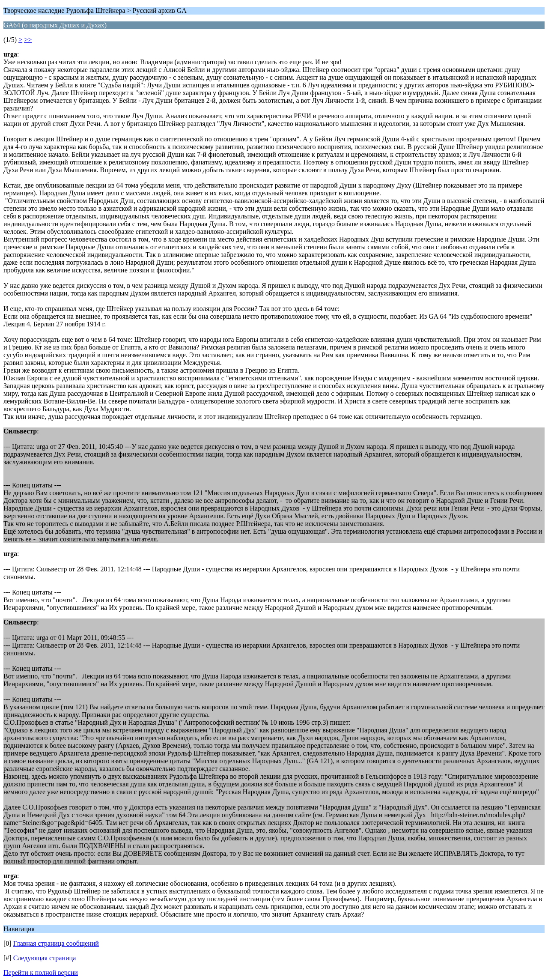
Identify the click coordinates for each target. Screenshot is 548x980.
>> (28, 40)
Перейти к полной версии (41, 973)
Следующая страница (45, 958)
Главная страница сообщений (56, 943)
